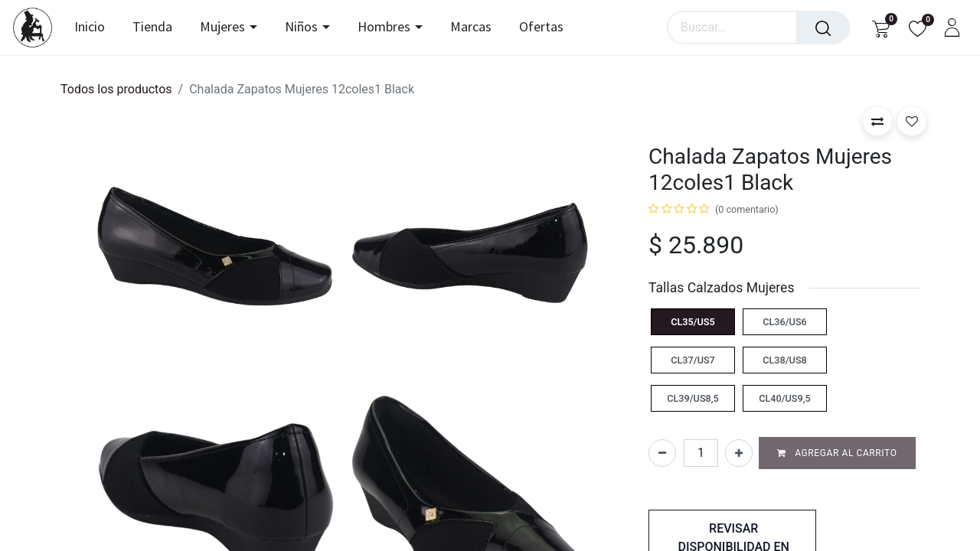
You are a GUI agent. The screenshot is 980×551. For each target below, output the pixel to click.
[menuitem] (95, 28)
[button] (877, 121)
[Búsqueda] (823, 28)
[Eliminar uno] (662, 453)
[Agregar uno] (739, 453)
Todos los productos (116, 89)
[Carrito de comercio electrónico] (881, 28)
